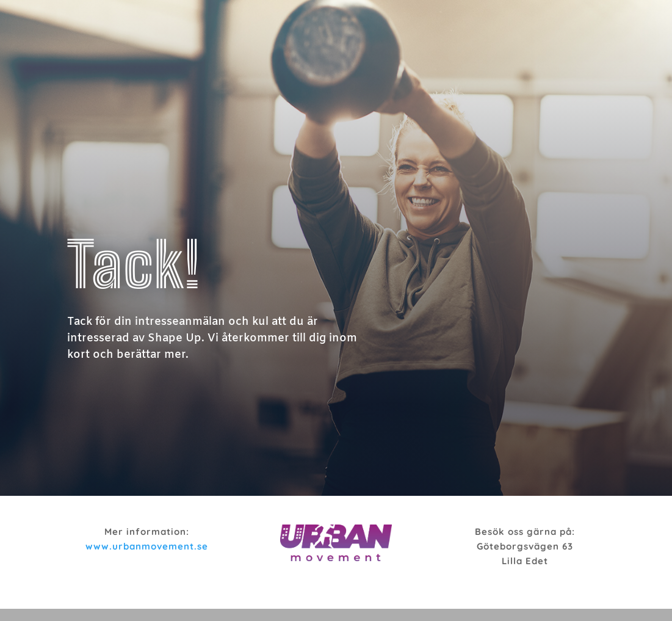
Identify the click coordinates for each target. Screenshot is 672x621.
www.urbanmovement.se (147, 546)
